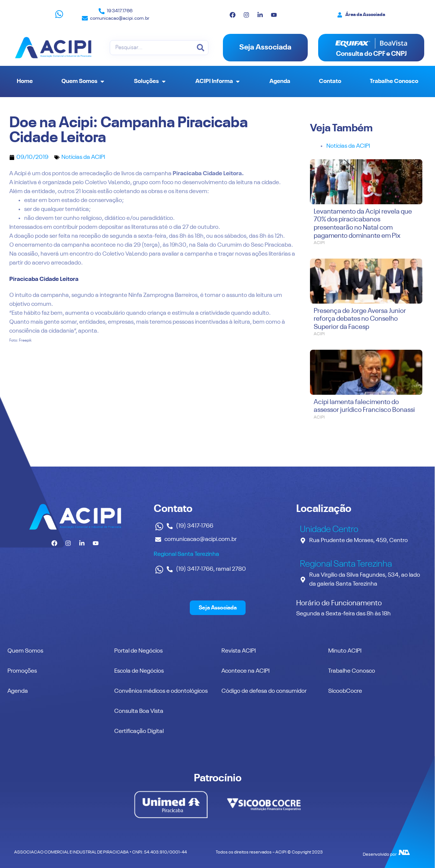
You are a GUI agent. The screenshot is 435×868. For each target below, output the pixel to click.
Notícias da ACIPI (83, 157)
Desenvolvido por (380, 855)
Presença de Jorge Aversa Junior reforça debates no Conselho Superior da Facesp (360, 319)
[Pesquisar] (201, 48)
